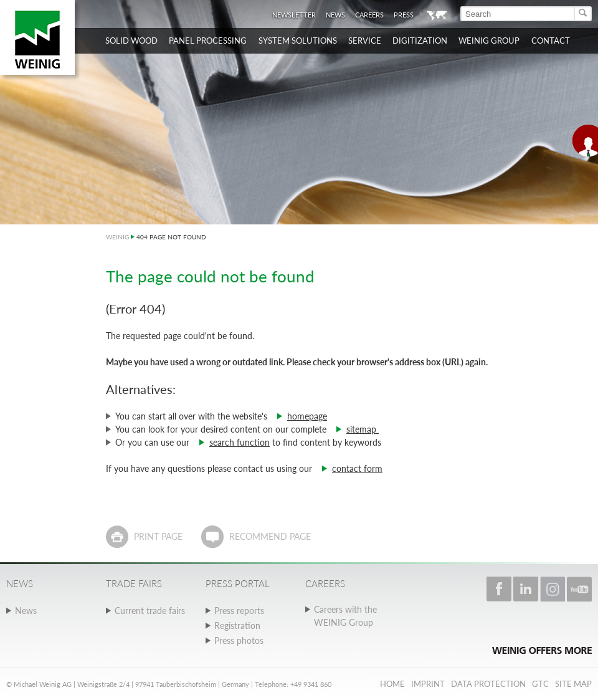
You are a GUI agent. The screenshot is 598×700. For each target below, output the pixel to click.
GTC (540, 684)
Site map (573, 684)
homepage (307, 416)
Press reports (239, 611)
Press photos (239, 640)
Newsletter (294, 15)
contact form (357, 468)
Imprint (428, 684)
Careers (369, 15)
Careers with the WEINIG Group (345, 616)
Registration (237, 626)
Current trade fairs (150, 611)
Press (404, 15)
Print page (158, 536)
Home (392, 684)
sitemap (363, 429)
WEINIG (117, 237)
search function (240, 442)
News (335, 15)
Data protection (488, 684)
